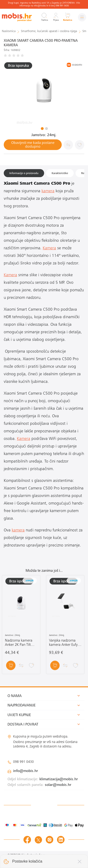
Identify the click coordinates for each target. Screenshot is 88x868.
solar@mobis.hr (58, 785)
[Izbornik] (82, 17)
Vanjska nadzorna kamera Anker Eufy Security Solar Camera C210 (63, 643)
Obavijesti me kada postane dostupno (33, 145)
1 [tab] (42, 129)
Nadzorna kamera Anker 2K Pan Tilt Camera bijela (19, 643)
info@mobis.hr (26, 771)
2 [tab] (46, 129)
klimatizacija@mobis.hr (59, 779)
